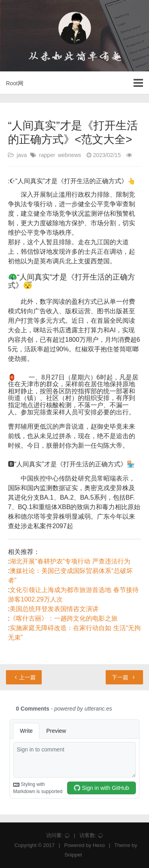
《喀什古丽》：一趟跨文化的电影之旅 (64, 618)
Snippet (73, 855)
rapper (47, 155)
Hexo (99, 845)
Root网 (15, 83)
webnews (70, 155)
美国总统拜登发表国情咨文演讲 (54, 609)
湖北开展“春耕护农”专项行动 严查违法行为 (70, 561)
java (22, 155)
